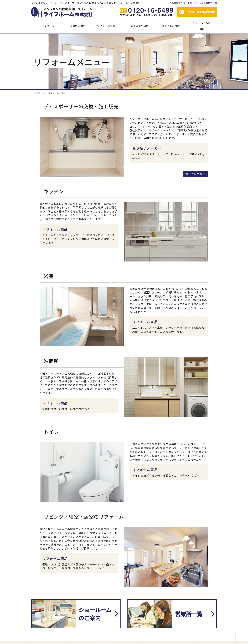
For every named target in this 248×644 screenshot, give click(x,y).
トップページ (47, 26)
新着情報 (176, 3)
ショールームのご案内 (202, 26)
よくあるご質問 (171, 26)
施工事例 (187, 3)
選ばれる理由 (78, 26)
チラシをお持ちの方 (207, 3)
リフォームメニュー (109, 26)
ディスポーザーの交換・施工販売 (81, 106)
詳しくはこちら (195, 174)
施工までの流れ (140, 26)
